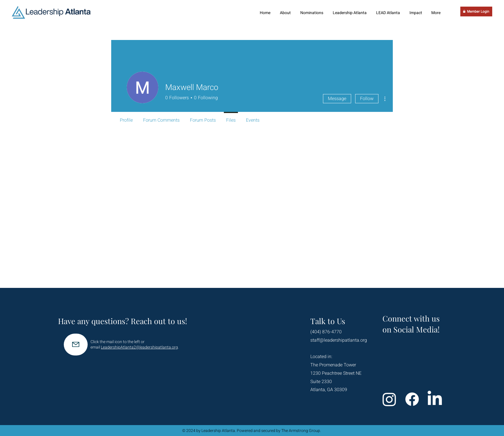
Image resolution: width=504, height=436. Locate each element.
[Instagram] (389, 399)
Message (337, 99)
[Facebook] (412, 399)
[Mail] (76, 345)
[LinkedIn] (435, 399)
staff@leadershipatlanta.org (339, 340)
